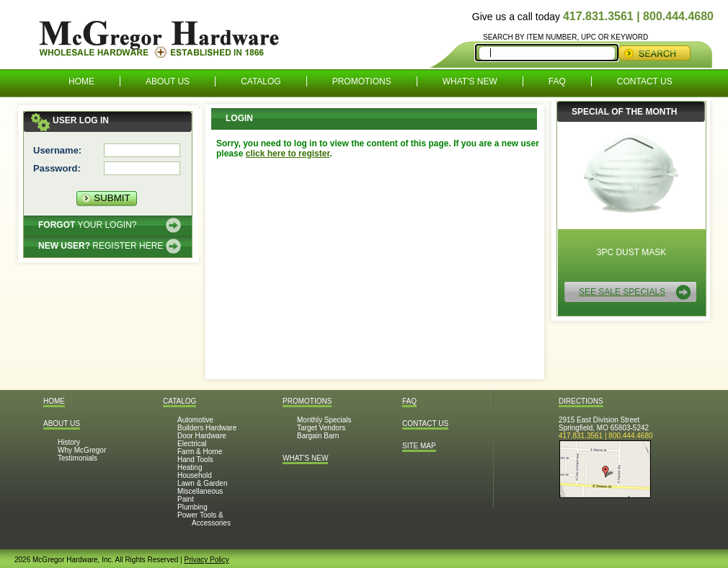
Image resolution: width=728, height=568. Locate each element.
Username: (57, 150)
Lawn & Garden (203, 483)
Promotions (362, 81)
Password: (57, 168)
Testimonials (77, 458)
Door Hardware (202, 436)
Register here (101, 246)
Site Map (419, 446)
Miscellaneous (200, 491)
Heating (190, 467)
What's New (470, 81)
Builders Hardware (207, 428)
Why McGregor (82, 450)
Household (195, 475)
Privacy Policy (206, 560)
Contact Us (645, 81)
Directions (581, 401)
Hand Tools (195, 460)
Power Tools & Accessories (204, 519)
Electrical (192, 444)
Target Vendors (321, 428)
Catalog (261, 81)
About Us (168, 81)
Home (81, 81)
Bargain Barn (318, 436)
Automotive (195, 420)
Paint (186, 499)
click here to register (288, 154)
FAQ (557, 81)
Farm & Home (200, 452)
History (69, 442)
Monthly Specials (324, 420)
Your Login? (87, 225)
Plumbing (192, 507)
